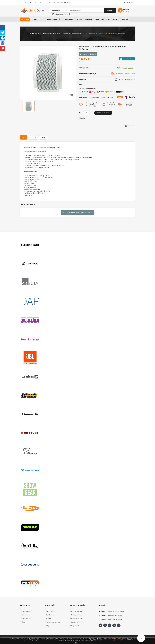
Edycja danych (26, 619)
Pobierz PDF (130, 126)
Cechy (33, 137)
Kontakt (128, 19)
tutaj (95, 640)
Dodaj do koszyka (103, 113)
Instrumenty (71, 19)
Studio (81, 19)
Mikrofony (90, 19)
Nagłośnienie (52, 19)
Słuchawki (101, 19)
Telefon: (103, 620)
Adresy (23, 622)
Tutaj (88, 106)
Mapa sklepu (50, 612)
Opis (24, 137)
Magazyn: (83, 80)
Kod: (81, 85)
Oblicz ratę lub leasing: (87, 89)
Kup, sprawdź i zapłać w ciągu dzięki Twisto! (97, 97)
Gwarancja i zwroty (78, 619)
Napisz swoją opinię (88, 54)
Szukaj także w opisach (61, 14)
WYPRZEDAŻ (25, 19)
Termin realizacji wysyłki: (88, 74)
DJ (44, 19)
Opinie (43, 137)
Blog (48, 626)
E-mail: (102, 616)
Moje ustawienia (26, 612)
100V (62, 19)
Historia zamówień (27, 615)
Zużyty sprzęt (51, 615)
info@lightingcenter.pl (116, 616)
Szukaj (110, 10)
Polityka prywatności (53, 622)
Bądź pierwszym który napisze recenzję (78, 213)
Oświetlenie (36, 19)
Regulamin (75, 626)
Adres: (102, 612)
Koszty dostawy (77, 615)
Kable (110, 19)
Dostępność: (84, 68)
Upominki (118, 19)
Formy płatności (77, 612)
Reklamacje (75, 622)
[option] (29, 106)
